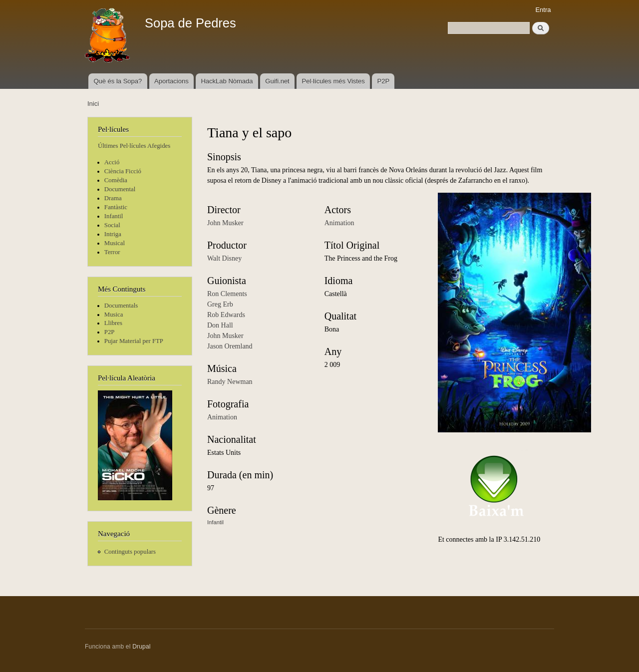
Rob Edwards (226, 315)
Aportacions (171, 81)
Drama (113, 198)
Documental (120, 189)
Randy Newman (230, 382)
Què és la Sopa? (118, 81)
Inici (93, 104)
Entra (543, 10)
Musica (114, 315)
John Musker (225, 223)
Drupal (142, 647)
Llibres (113, 323)
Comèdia (116, 180)
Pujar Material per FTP (134, 341)
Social (112, 225)
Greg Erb (220, 304)
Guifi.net (277, 81)
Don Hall (220, 325)
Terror (112, 252)
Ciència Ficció (123, 171)
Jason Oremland (230, 346)
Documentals (121, 306)
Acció (112, 162)
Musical (115, 243)
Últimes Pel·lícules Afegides (134, 146)
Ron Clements (227, 294)
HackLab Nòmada (227, 81)
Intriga (113, 234)
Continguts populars (130, 552)
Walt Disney (224, 258)
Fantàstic (116, 207)
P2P (384, 81)
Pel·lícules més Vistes (333, 81)
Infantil (114, 216)
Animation (222, 417)
